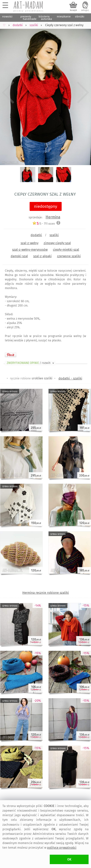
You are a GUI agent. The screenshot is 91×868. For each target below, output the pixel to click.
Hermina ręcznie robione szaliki (46, 593)
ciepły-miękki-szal (66, 250)
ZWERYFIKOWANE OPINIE (31, 363)
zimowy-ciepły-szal (57, 243)
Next (83, 92)
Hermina (53, 217)
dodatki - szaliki (70, 378)
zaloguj (85, 10)
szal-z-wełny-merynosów (30, 250)
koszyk (73, 10)
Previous (8, 92)
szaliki (54, 235)
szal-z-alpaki (42, 256)
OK (69, 859)
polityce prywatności (62, 848)
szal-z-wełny (29, 243)
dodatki (36, 235)
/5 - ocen (44, 224)
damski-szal (19, 256)
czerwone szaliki (69, 256)
